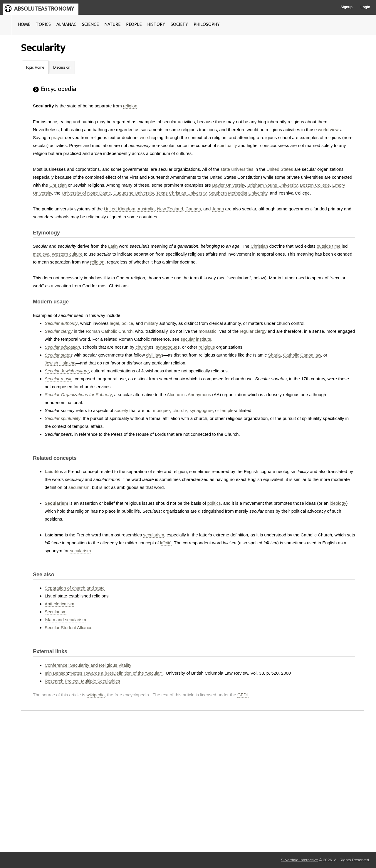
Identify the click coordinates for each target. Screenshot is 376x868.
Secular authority (61, 323)
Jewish (51, 363)
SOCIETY (179, 25)
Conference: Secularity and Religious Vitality (88, 665)
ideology (338, 503)
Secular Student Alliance (69, 628)
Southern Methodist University (238, 193)
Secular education (62, 347)
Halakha (67, 363)
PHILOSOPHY (207, 25)
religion (130, 106)
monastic (207, 331)
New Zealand (170, 209)
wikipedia (96, 695)
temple (227, 410)
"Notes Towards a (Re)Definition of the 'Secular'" (116, 673)
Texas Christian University (181, 193)
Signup (346, 7)
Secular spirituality (63, 418)
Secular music (58, 379)
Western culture (67, 254)
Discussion (62, 67)
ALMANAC (66, 25)
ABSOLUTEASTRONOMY (44, 9)
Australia (146, 209)
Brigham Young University (272, 185)
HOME (24, 25)
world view (328, 130)
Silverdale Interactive (299, 860)
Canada (193, 209)
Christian (58, 185)
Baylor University (228, 185)
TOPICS (43, 25)
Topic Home (35, 67)
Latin (113, 246)
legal (115, 323)
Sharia (274, 355)
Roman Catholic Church (109, 331)
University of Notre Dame (86, 193)
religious (207, 347)
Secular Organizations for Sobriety (78, 395)
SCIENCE (90, 25)
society (121, 410)
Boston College (315, 185)
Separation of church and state (75, 588)
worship (147, 137)
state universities (237, 169)
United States (280, 169)
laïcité (166, 543)
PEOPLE (134, 25)
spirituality (227, 145)
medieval (42, 254)
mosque (161, 410)
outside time (329, 246)
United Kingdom (120, 209)
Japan (218, 209)
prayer (58, 137)
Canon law (310, 355)
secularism (79, 487)
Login (365, 7)
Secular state (58, 355)
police (127, 323)
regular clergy (253, 331)
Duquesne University (134, 193)
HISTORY (156, 25)
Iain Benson (56, 673)
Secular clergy (59, 331)
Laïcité (52, 471)
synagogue (167, 347)
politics (214, 503)
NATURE (112, 25)
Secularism (56, 503)
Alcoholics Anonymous (189, 395)
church (142, 347)
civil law (154, 355)
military (151, 323)
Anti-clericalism (59, 604)
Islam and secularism (65, 620)
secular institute (196, 339)
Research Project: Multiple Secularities (82, 681)
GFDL (243, 695)
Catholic (291, 355)
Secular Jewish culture (67, 371)
